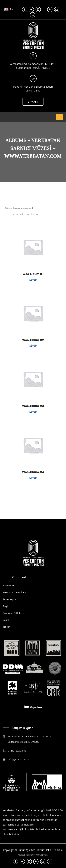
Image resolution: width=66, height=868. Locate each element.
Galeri (6, 620)
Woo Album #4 (33, 472)
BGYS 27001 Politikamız (15, 592)
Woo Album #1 (33, 274)
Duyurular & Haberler (14, 613)
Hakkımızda (9, 585)
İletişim (7, 627)
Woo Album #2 (33, 340)
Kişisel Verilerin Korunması (33, 855)
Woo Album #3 (33, 406)
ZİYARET (33, 102)
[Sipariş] (35, 214)
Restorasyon (9, 599)
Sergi (5, 606)
